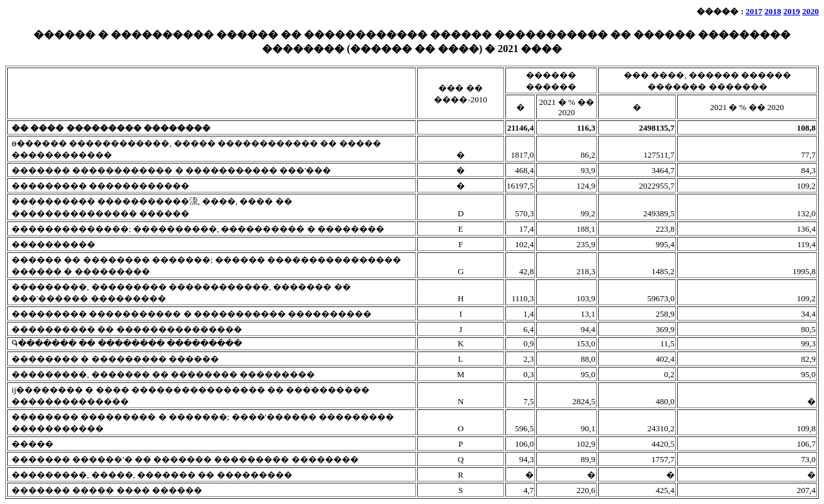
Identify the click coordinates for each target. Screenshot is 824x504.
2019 (792, 11)
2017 (754, 11)
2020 (810, 11)
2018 (773, 11)
